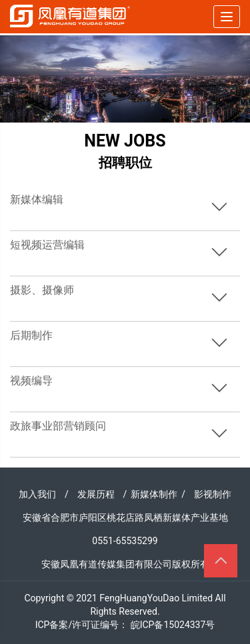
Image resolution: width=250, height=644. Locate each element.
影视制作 (213, 494)
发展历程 (96, 494)
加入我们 (37, 494)
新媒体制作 (154, 494)
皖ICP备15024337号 (173, 625)
